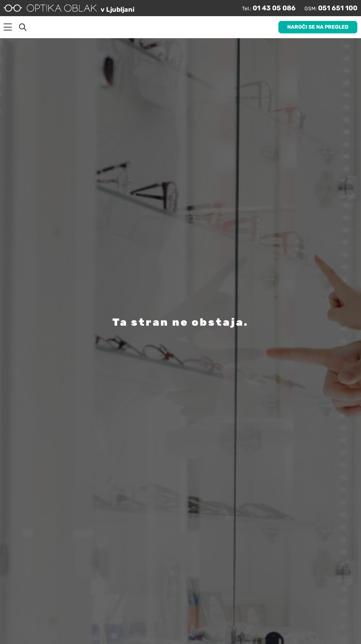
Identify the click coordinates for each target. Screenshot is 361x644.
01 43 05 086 (274, 8)
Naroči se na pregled (318, 27)
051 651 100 (338, 8)
